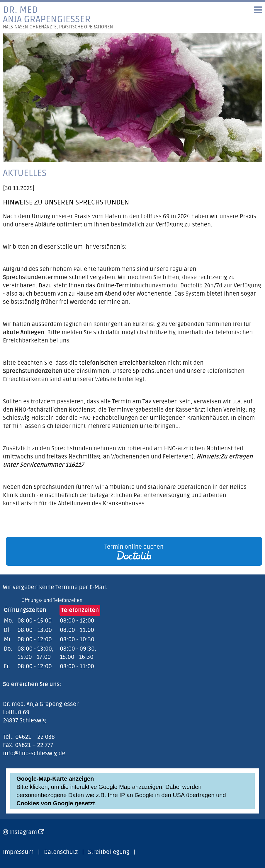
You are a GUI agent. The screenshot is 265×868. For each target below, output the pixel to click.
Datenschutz (61, 852)
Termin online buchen (134, 552)
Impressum (18, 852)
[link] (132, 551)
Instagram (27, 832)
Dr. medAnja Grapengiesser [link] (58, 18)
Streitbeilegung (109, 852)
